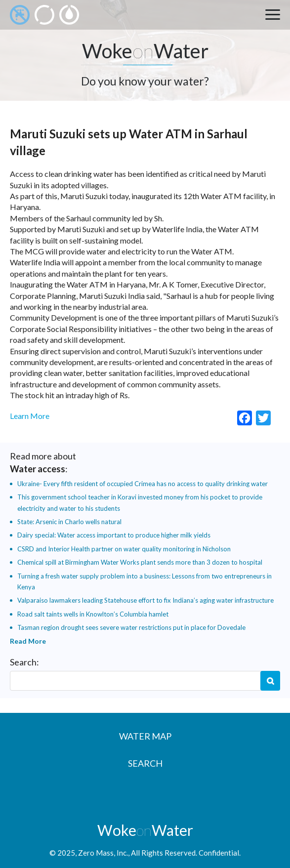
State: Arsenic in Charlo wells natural (69, 522)
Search (270, 681)
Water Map (145, 736)
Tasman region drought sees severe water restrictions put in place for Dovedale (131, 627)
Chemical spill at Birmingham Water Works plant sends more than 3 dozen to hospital (140, 562)
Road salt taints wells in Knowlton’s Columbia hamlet (93, 614)
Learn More (30, 416)
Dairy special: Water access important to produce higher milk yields (114, 535)
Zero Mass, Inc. (103, 853)
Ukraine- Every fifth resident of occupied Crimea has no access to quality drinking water (143, 484)
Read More (28, 641)
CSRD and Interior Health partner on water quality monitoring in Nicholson (124, 549)
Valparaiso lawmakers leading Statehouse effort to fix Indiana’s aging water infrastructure (145, 600)
